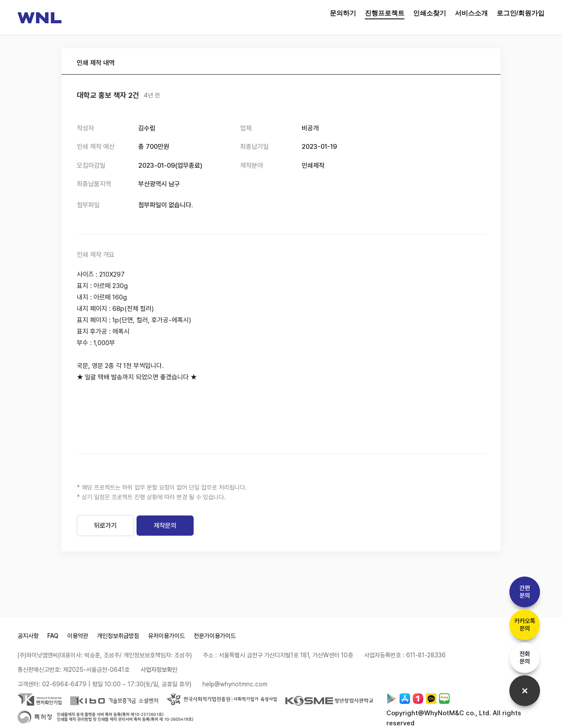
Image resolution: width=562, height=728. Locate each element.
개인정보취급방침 (118, 636)
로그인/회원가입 (521, 13)
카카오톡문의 (525, 625)
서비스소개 (471, 13)
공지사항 (28, 636)
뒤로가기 (105, 526)
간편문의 (525, 592)
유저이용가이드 (166, 636)
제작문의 (165, 526)
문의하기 (343, 13)
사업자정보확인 (159, 670)
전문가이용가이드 (215, 636)
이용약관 (78, 636)
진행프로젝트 (385, 13)
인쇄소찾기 (430, 13)
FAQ (53, 636)
